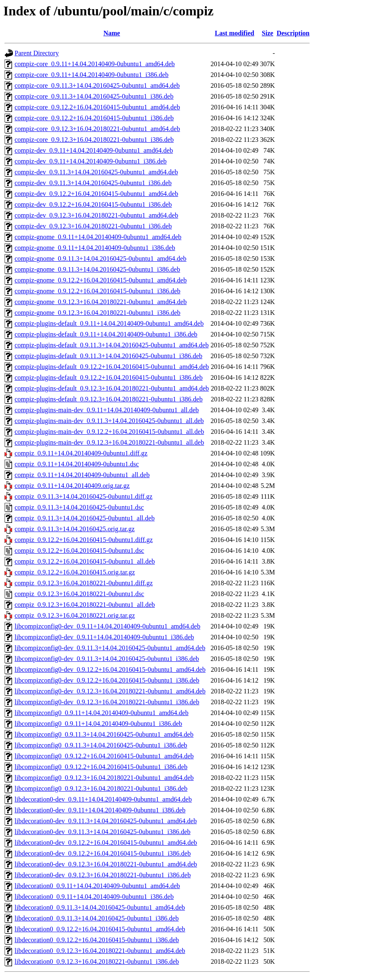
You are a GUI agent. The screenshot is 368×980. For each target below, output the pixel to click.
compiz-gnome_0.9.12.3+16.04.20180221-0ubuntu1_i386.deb (97, 313)
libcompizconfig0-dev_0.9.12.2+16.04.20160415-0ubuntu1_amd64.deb (110, 669)
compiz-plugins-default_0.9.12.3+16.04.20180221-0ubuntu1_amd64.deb (112, 388)
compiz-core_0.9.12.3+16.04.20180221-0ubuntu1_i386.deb (94, 140)
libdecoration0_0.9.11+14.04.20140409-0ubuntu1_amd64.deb (97, 886)
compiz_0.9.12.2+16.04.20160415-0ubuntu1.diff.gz (84, 540)
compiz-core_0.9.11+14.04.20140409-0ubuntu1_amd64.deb (95, 64)
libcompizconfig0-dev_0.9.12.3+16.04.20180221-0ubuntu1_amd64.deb (110, 691)
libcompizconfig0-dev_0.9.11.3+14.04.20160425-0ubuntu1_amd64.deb (110, 648)
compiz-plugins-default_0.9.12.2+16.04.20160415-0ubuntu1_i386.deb (109, 377)
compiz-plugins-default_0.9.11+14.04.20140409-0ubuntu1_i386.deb (106, 334)
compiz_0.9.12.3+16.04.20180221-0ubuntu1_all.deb (85, 605)
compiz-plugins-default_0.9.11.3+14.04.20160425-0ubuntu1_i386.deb (108, 356)
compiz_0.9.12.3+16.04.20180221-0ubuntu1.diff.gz (84, 583)
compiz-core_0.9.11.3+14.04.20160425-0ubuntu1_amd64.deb (97, 85)
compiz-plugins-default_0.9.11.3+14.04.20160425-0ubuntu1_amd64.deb (112, 345)
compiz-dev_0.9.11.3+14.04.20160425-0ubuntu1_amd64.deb (96, 172)
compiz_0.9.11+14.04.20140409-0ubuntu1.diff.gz (81, 453)
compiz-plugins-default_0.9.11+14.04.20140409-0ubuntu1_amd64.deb (109, 323)
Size (268, 33)
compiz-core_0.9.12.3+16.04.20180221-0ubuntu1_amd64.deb (97, 129)
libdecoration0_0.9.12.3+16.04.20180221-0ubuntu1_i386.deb (97, 961)
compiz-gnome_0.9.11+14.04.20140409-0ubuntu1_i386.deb (95, 248)
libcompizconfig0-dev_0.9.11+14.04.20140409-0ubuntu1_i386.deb (104, 637)
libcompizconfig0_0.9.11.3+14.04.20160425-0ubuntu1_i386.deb (101, 745)
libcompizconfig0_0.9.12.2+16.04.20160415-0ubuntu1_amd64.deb (104, 756)
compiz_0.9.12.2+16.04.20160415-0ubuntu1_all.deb (85, 561)
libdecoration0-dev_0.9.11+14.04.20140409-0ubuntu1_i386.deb (100, 810)
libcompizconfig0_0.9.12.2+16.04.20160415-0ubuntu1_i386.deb (101, 767)
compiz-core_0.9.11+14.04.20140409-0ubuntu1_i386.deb (92, 75)
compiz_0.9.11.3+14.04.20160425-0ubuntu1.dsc (79, 507)
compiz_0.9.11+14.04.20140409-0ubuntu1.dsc (77, 464)
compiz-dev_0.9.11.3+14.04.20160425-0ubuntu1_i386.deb (93, 183)
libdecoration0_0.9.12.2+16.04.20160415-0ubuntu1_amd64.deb (100, 929)
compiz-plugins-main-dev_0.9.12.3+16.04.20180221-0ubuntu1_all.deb (109, 442)
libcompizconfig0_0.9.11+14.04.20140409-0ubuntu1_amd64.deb (102, 713)
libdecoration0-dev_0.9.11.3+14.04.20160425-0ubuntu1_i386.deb (103, 832)
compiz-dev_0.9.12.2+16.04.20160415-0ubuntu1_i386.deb (93, 204)
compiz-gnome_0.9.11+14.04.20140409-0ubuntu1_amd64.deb (98, 237)
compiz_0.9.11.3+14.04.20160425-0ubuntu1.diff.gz (83, 496)
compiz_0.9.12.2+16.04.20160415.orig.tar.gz (75, 572)
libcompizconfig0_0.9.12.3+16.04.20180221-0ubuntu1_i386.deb (101, 788)
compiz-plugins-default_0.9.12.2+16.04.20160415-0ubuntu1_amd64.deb (112, 367)
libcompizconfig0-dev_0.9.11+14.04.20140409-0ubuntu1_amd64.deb (107, 626)
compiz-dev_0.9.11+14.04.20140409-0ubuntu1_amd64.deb (94, 150)
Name (112, 33)
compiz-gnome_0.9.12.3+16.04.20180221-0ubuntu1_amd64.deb (101, 302)
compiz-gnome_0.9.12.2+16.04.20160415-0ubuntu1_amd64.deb (101, 280)
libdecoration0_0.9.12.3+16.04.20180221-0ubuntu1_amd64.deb (100, 951)
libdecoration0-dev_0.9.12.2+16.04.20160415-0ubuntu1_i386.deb (103, 853)
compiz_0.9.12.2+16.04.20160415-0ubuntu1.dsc (79, 551)
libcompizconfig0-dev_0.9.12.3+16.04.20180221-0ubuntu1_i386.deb (107, 702)
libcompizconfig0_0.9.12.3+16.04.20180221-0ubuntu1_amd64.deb (104, 778)
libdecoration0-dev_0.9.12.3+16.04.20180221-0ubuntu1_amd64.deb (106, 864)
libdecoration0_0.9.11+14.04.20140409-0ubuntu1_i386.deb (94, 897)
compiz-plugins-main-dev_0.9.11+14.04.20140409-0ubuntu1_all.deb (107, 410)
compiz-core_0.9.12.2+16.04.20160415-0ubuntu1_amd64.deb (97, 107)
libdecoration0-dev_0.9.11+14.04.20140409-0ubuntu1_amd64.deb (103, 799)
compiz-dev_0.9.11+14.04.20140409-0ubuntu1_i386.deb (91, 161)
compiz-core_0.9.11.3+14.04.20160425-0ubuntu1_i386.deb (94, 96)
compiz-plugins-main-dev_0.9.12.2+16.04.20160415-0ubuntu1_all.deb (109, 432)
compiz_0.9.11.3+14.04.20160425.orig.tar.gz (75, 529)
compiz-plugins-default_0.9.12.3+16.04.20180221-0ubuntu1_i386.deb (109, 399)
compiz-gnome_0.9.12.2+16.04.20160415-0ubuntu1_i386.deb (97, 291)
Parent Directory (37, 53)
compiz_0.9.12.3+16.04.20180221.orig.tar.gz (75, 615)
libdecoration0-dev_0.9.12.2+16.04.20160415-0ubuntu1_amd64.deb (106, 843)
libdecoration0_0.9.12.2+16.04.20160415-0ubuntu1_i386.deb (97, 940)
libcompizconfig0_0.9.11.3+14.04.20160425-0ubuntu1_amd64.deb (104, 734)
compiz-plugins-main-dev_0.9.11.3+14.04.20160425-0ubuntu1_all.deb (109, 421)
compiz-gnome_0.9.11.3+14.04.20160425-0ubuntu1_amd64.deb (101, 259)
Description (293, 33)
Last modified (235, 33)
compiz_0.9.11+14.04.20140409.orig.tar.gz (72, 486)
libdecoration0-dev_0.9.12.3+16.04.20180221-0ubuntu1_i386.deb (103, 875)
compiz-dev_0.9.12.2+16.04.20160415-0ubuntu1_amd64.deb (96, 194)
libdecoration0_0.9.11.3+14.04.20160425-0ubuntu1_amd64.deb (100, 907)
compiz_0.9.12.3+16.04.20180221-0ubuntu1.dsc (79, 594)
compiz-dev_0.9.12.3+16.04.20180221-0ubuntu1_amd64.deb (96, 215)
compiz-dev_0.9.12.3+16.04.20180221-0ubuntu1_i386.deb (93, 226)
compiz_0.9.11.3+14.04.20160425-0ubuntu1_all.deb (85, 518)
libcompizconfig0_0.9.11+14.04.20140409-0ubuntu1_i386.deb (98, 724)
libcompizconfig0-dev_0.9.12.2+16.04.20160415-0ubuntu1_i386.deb (107, 680)
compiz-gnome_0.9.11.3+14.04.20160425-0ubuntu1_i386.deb (97, 269)
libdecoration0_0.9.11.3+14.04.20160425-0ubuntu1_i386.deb (97, 918)
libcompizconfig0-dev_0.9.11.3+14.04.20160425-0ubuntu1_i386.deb (107, 659)
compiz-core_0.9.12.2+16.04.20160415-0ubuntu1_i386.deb (94, 118)
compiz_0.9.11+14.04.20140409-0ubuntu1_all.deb (82, 475)
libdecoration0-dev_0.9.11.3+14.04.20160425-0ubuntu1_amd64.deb (106, 821)
